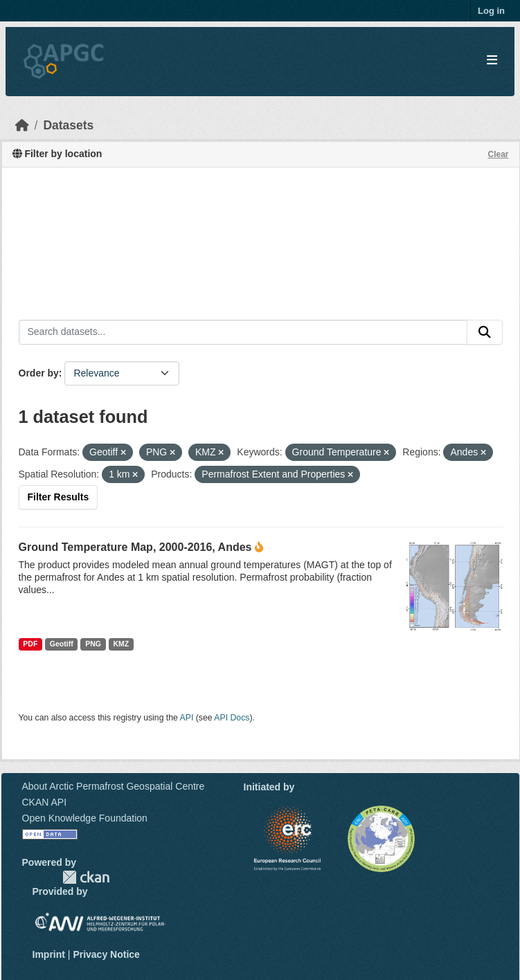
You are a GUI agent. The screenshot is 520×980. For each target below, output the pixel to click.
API (187, 718)
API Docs (232, 718)
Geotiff (62, 644)
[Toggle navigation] (492, 61)
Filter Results (59, 497)
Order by (39, 373)
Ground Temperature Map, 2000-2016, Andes (135, 547)
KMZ (121, 644)
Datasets (68, 125)
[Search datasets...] (243, 332)
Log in (491, 11)
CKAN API (45, 802)
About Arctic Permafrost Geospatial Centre (114, 786)
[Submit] (485, 332)
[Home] (22, 125)
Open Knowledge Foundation (85, 818)
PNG (93, 644)
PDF (30, 644)
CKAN (86, 877)
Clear (498, 154)
